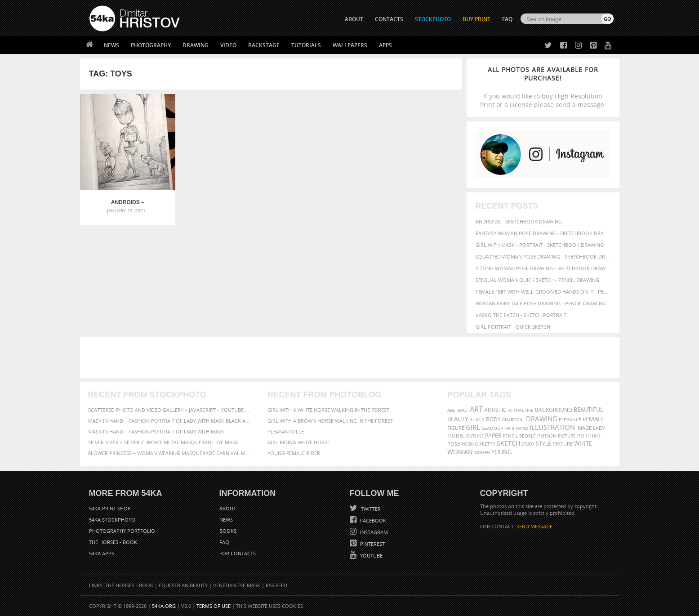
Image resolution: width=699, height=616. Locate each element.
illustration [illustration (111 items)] (552, 427)
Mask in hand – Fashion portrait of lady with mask (156, 431)
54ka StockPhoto (112, 520)
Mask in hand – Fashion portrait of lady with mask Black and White (170, 421)
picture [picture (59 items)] (567, 436)
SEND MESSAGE (534, 526)
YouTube (371, 556)
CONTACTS (389, 19)
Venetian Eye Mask (237, 585)
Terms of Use (214, 606)
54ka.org (164, 606)
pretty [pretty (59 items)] (487, 444)
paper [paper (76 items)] (493, 435)
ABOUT (354, 19)
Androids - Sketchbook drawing (519, 221)
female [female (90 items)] (593, 419)
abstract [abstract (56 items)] (458, 410)
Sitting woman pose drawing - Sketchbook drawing (543, 268)
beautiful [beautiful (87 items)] (588, 410)
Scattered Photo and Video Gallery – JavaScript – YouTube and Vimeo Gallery (170, 410)
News (111, 45)
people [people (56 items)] (528, 436)
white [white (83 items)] (583, 444)
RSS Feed (276, 585)
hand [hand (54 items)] (522, 428)
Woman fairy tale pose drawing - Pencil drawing (541, 303)
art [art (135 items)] (476, 409)
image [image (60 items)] (584, 428)
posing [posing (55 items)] (470, 444)
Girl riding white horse (299, 442)
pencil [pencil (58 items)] (510, 436)
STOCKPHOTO (433, 19)
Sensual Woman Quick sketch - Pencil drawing (537, 280)
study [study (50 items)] (528, 444)
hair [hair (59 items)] (509, 428)
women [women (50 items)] (482, 453)
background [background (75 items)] (554, 410)
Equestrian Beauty (183, 585)
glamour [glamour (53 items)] (492, 428)
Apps (385, 45)
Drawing (196, 45)
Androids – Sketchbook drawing (127, 202)
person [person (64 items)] (547, 436)
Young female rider (294, 453)
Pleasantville (286, 431)
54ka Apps (102, 553)
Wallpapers (350, 45)
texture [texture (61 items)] (563, 444)
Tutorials (306, 45)
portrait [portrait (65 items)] (589, 435)
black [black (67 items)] (477, 419)
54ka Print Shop (110, 508)
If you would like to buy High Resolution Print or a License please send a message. (543, 87)
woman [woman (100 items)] (460, 452)
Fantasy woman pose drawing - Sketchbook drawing (543, 233)
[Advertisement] (352, 357)
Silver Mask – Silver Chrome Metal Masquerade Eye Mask (163, 442)
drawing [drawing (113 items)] (542, 419)
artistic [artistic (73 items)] (495, 410)
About (228, 508)
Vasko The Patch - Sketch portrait (521, 315)
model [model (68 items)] (456, 435)
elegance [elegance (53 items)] (570, 420)
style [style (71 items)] (543, 444)
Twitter (370, 509)
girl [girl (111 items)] (473, 427)
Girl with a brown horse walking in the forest (330, 421)
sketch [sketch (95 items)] (508, 443)
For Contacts (238, 553)
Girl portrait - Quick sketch (513, 327)
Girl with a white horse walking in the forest (328, 410)
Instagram (373, 532)
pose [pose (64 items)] (454, 444)
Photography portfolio (122, 531)
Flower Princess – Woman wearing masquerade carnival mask (170, 453)
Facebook (372, 520)
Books (228, 531)
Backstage (264, 45)
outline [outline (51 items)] (475, 436)
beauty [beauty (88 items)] (458, 419)
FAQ (507, 19)
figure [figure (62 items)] (456, 428)
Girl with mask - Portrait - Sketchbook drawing (540, 245)
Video (228, 45)
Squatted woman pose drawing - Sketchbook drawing (543, 257)
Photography (151, 45)
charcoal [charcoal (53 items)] (513, 420)
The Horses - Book (113, 542)
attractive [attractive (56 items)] (521, 410)
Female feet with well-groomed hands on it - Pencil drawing (543, 292)
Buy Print (476, 19)
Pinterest (372, 544)
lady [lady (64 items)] (599, 428)
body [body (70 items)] (493, 419)
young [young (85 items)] (501, 452)
